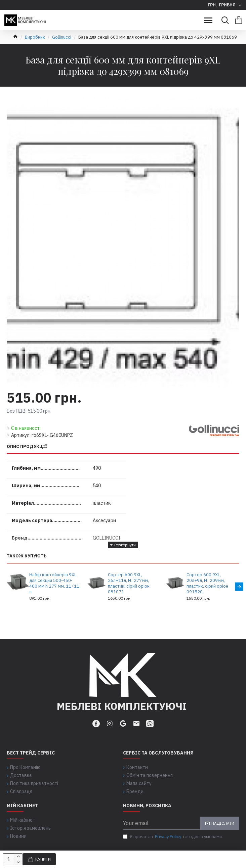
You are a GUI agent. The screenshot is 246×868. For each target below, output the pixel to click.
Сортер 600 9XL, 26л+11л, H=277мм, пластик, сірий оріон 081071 (129, 583)
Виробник (35, 37)
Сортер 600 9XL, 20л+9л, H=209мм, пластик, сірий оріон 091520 (207, 583)
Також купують (27, 556)
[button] (239, 586)
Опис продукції (27, 447)
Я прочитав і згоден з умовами (172, 837)
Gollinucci (62, 37)
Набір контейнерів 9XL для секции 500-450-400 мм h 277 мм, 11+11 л (54, 583)
